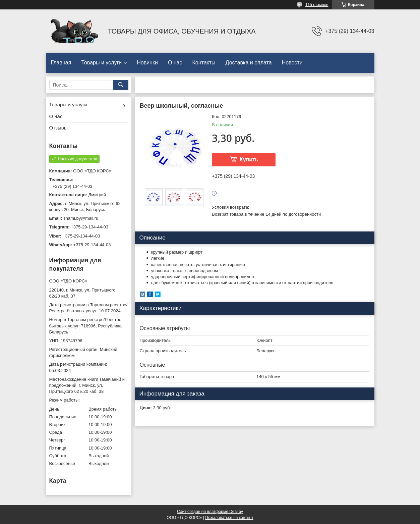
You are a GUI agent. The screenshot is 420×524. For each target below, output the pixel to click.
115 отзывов (317, 5)
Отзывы (58, 128)
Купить (249, 160)
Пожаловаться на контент (229, 518)
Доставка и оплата (249, 63)
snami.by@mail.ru (81, 218)
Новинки (147, 63)
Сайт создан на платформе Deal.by (210, 512)
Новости (292, 63)
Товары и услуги (101, 63)
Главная (61, 63)
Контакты (204, 63)
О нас (175, 63)
